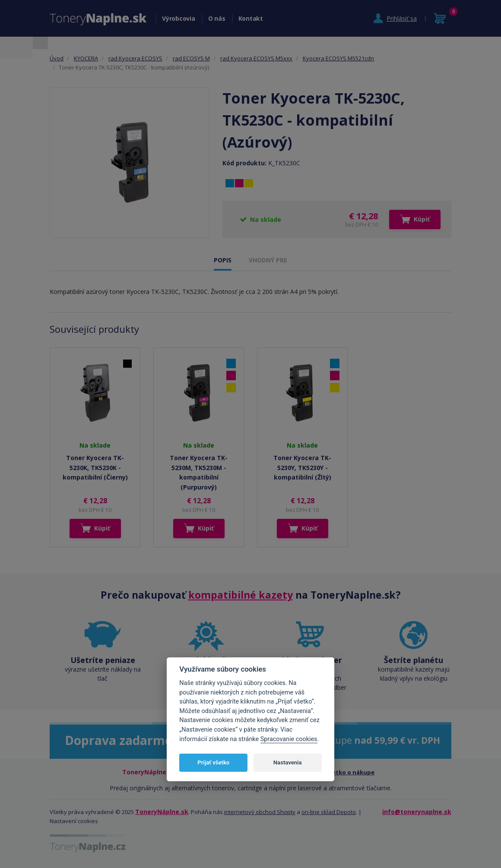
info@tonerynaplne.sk (417, 812)
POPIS (223, 260)
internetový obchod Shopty (260, 812)
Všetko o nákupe (350, 772)
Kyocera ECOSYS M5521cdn (338, 58)
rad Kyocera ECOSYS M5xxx (256, 58)
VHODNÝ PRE (268, 260)
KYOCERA (86, 58)
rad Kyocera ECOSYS (135, 58)
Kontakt (251, 18)
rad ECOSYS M (191, 58)
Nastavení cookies (74, 821)
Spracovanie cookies (289, 739)
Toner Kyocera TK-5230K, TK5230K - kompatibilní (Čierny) (95, 467)
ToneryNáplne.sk (162, 812)
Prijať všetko (213, 762)
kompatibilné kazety (241, 595)
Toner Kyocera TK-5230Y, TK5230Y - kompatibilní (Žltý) (302, 467)
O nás (217, 18)
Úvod (57, 58)
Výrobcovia (179, 18)
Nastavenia (288, 762)
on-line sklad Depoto (329, 812)
